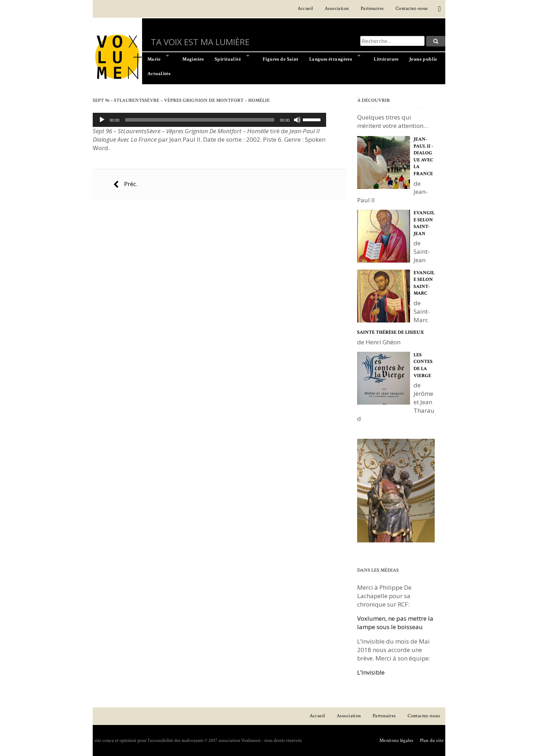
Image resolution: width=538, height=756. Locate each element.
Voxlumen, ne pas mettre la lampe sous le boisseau (395, 623)
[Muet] (297, 120)
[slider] (200, 120)
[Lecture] (102, 120)
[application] (209, 120)
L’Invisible (371, 672)
